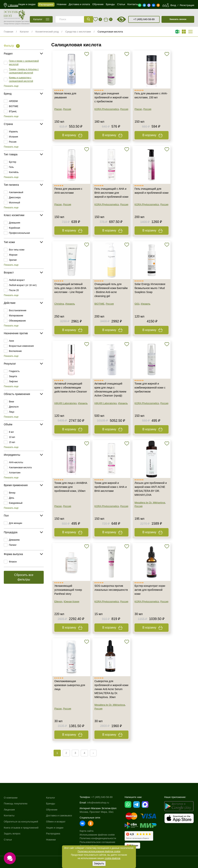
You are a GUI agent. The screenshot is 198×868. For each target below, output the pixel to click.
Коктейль (14, 172)
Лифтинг (13, 381)
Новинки (51, 840)
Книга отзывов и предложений (21, 828)
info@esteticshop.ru (98, 803)
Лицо (12, 412)
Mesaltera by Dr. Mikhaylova (150, 503)
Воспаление (15, 351)
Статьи (8, 840)
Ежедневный (16, 503)
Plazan (58, 109)
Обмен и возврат (56, 822)
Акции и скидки (55, 828)
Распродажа (53, 834)
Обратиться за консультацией (21, 822)
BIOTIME (14, 106)
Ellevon (58, 601)
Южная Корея (71, 601)
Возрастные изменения (21, 346)
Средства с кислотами (78, 32)
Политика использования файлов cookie (99, 851)
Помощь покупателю (16, 804)
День (12, 498)
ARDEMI (13, 101)
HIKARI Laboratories (65, 403)
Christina (59, 304)
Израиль (13, 132)
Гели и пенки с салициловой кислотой (24, 63)
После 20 (14, 290)
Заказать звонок (178, 19)
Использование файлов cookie (97, 835)
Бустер (13, 162)
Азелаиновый (16, 192)
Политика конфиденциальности (98, 838)
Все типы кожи (17, 250)
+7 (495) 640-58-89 (144, 19)
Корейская (14, 228)
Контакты (9, 815)
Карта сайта (86, 831)
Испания (13, 137)
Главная (8, 32)
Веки (11, 402)
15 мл (12, 442)
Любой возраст (17, 280)
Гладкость (14, 371)
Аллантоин (15, 473)
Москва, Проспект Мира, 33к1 (97, 812)
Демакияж (14, 540)
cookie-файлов (112, 858)
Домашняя (15, 223)
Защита (13, 376)
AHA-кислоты (16, 462)
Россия (13, 142)
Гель (11, 167)
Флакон (13, 562)
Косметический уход (47, 32)
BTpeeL (13, 111)
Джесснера (15, 197)
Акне (11, 341)
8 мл (11, 432)
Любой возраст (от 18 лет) (23, 285)
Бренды (50, 804)
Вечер (12, 493)
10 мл (12, 437)
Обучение (52, 810)
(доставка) (25, 21)
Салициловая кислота (110, 32)
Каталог (24, 32)
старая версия (126, 19)
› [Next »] (93, 753)
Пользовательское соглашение (97, 842)
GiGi (137, 304)
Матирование (16, 316)
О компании (11, 798)
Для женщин (16, 523)
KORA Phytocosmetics (107, 109)
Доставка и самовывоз (59, 815)
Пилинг (13, 545)
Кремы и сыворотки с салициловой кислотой (21, 79)
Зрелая (13, 260)
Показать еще (11, 86)
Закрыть (99, 863)
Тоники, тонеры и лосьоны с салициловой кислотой (24, 71)
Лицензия (9, 810)
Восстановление (18, 310)
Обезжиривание (17, 321)
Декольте (14, 407)
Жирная (13, 255)
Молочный (14, 203)
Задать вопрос (12, 834)
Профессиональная (19, 233)
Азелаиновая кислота (20, 468)
